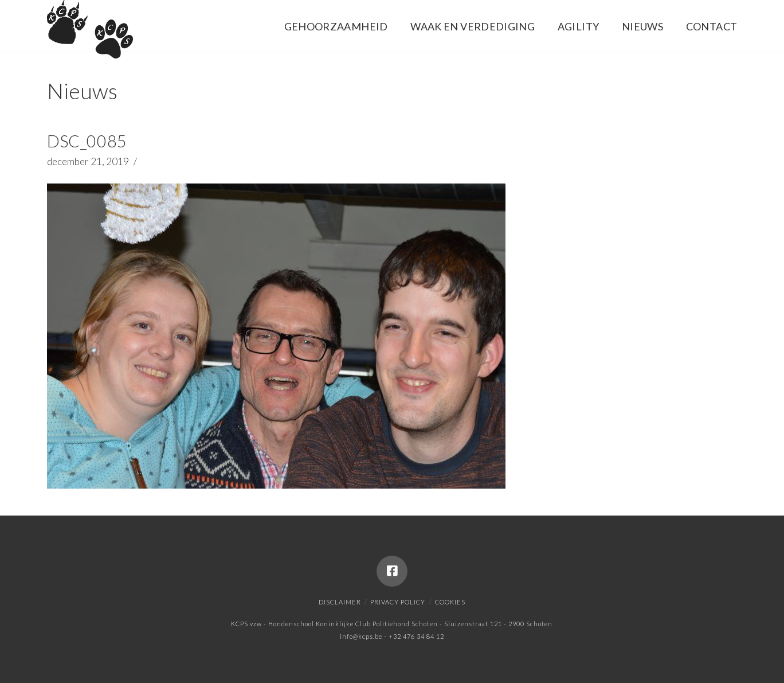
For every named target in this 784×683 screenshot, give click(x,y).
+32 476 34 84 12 (416, 636)
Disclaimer (340, 602)
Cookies (450, 602)
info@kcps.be (361, 636)
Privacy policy (398, 602)
